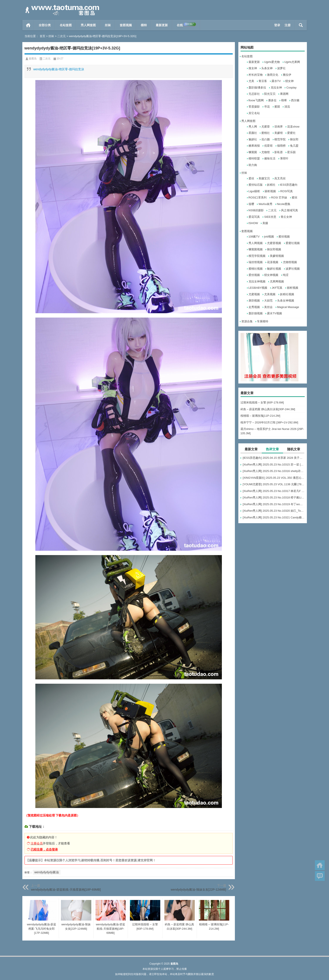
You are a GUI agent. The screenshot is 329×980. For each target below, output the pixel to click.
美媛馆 (279, 133)
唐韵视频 (254, 301)
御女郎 (294, 139)
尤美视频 (270, 294)
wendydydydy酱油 (47, 872)
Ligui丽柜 (254, 191)
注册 (288, 25)
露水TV (276, 81)
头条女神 (267, 68)
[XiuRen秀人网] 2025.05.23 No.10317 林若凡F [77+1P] (274, 491)
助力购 (253, 165)
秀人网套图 (88, 25)
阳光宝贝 (270, 94)
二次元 (61, 36)
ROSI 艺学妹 (279, 197)
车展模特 (263, 321)
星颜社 (253, 133)
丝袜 (108, 25)
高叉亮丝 (280, 178)
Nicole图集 (284, 204)
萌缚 (284, 100)
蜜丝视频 (284, 237)
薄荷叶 (284, 158)
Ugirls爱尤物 (272, 62)
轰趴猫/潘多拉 (257, 88)
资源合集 (247, 321)
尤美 (251, 81)
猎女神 (289, 81)
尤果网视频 (277, 281)
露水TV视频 (274, 313)
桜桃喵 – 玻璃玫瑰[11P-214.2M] (260, 416)
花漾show (293, 127)
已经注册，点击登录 (44, 849)
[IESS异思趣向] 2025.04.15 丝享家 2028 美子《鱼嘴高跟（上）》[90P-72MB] (274, 458)
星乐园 (291, 152)
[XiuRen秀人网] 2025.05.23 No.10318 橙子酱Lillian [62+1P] (274, 497)
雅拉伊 (287, 75)
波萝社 (281, 68)
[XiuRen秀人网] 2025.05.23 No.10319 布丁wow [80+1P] (274, 504)
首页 (28, 25)
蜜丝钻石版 (256, 185)
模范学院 (280, 139)
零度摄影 (254, 107)
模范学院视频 (257, 256)
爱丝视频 (254, 275)
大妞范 (268, 301)
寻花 (267, 107)
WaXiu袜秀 (265, 204)
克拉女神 (276, 88)
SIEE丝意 (270, 217)
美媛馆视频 (277, 256)
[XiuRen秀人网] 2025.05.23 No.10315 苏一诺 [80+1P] (274, 465)
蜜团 (277, 107)
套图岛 (33, 59)
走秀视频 (254, 307)
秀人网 (253, 127)
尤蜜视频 (254, 294)
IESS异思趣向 (289, 185)
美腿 (265, 223)
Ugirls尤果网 (292, 62)
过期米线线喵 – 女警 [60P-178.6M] (262, 402)
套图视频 (126, 25)
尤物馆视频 (290, 262)
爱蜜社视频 (293, 243)
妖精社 (271, 185)
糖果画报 (254, 146)
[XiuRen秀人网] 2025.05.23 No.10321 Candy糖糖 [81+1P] (274, 517)
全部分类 (45, 25)
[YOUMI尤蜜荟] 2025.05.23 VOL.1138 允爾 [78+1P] (274, 484)
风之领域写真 (290, 210)
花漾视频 (273, 262)
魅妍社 (253, 139)
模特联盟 (254, 158)
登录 (277, 25)
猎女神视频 (271, 275)
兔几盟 (294, 146)
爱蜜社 (291, 133)
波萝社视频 (293, 269)
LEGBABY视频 (258, 288)
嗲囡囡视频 (256, 249)
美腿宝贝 (264, 178)
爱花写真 (254, 217)
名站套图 (66, 25)
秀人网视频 (256, 243)
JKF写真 (277, 288)
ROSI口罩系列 (258, 197)
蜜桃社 (266, 133)
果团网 (284, 94)
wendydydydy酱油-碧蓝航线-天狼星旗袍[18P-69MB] (66, 890)
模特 (144, 25)
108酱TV (254, 237)
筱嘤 (251, 204)
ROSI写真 (286, 191)
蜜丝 (295, 197)
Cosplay (291, 88)
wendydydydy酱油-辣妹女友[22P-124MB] (198, 890)
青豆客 (263, 81)
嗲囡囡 (253, 152)
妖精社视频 (287, 294)
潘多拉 (272, 100)
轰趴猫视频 (256, 313)
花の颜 (266, 139)
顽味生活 (270, 158)
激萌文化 (273, 75)
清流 (287, 107)
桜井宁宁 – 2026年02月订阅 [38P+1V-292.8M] (269, 422)
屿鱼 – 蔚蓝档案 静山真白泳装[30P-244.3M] (268, 409)
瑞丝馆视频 (256, 262)
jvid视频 (269, 237)
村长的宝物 (256, 75)
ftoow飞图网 (256, 100)
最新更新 (162, 25)
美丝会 (268, 307)
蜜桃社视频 (256, 269)
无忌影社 (254, 94)
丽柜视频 (270, 191)
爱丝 (251, 178)
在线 (186, 25)
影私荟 (279, 152)
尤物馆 (266, 152)
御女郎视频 (274, 249)
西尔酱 (295, 100)
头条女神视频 (286, 301)
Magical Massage (288, 307)
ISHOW (253, 223)
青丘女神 (286, 217)
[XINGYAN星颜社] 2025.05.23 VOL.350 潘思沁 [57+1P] (274, 478)
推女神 (253, 68)
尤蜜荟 (266, 127)
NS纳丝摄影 (256, 210)
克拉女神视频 (257, 281)
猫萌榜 (281, 146)
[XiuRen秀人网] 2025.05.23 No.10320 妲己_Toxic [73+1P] (274, 511)
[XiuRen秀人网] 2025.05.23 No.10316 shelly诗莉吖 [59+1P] (274, 471)
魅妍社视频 (274, 269)
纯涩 (286, 275)
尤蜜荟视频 (274, 243)
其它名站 (254, 113)
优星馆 (268, 146)
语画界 (279, 127)
